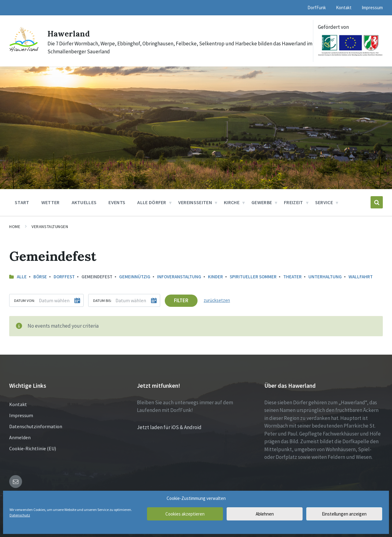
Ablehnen (265, 514)
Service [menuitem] (324, 202)
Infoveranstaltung (179, 277)
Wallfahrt (361, 277)
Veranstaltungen (50, 227)
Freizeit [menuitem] (294, 202)
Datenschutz (20, 515)
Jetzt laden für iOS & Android (169, 427)
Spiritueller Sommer (253, 277)
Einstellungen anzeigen (344, 514)
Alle (22, 277)
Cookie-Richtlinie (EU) (33, 448)
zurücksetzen (217, 300)
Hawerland (72, 33)
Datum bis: (102, 300)
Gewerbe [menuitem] (262, 202)
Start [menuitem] (22, 202)
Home (15, 227)
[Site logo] (24, 51)
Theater (292, 277)
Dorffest (64, 277)
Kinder (215, 277)
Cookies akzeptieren (185, 514)
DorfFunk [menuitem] (317, 8)
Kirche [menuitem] (232, 202)
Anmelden (20, 437)
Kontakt (18, 404)
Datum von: (24, 300)
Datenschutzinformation (36, 426)
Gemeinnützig (135, 277)
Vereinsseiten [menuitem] (195, 202)
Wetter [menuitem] (51, 202)
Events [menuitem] (117, 202)
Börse (40, 277)
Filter (181, 300)
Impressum (21, 415)
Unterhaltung (325, 277)
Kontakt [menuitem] (344, 8)
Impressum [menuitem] (372, 8)
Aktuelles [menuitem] (84, 202)
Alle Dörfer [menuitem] (152, 202)
